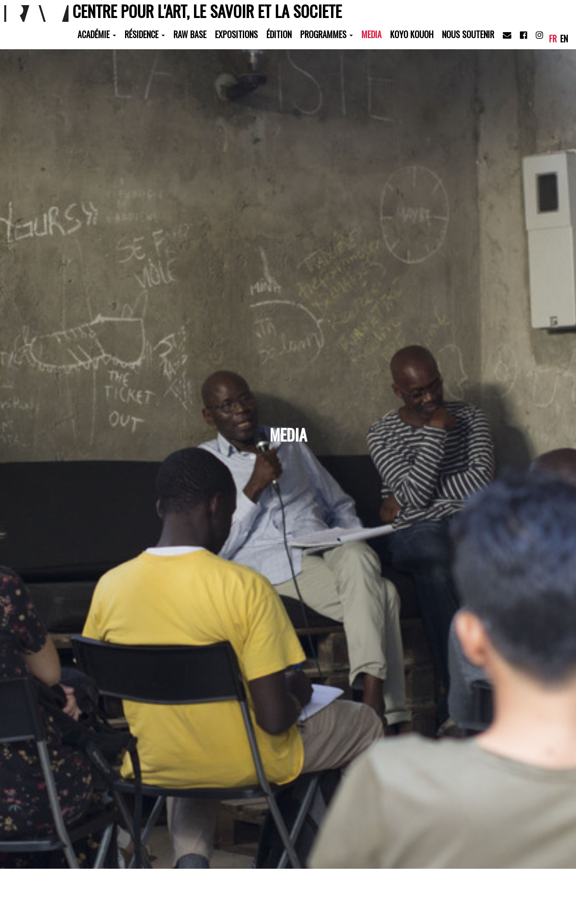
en (564, 39)
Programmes (327, 34)
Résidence (145, 34)
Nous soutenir (468, 34)
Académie (97, 34)
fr (553, 39)
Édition (279, 34)
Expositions (236, 34)
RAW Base (190, 34)
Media (372, 34)
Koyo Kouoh (412, 34)
